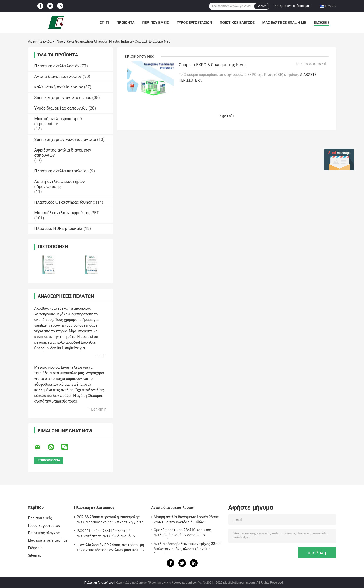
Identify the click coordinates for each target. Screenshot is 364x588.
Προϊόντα (126, 23)
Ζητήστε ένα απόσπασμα (292, 6)
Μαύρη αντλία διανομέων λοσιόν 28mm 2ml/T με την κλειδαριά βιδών (187, 520)
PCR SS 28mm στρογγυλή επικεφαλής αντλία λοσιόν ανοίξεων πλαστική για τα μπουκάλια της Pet (110, 520)
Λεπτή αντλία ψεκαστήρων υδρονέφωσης (60, 184)
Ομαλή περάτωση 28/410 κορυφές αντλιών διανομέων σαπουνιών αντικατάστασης (182, 533)
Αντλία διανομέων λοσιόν (58, 77)
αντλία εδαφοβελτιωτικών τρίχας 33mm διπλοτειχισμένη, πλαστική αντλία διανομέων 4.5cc (188, 547)
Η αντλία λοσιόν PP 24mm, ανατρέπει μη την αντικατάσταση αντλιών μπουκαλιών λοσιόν (111, 548)
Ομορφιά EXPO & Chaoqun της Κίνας (213, 65)
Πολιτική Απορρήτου (99, 583)
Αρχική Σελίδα (40, 41)
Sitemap (35, 555)
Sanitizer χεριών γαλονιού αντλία (65, 140)
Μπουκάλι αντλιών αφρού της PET (67, 213)
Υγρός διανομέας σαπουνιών (61, 108)
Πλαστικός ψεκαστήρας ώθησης (65, 202)
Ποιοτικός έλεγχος (237, 23)
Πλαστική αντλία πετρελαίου (62, 171)
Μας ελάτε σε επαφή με (284, 23)
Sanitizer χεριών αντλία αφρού (63, 98)
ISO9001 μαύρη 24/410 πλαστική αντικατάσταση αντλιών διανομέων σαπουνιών (106, 534)
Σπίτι (104, 23)
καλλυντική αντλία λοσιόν (59, 87)
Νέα (60, 41)
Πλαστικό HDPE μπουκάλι (59, 229)
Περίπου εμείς (156, 23)
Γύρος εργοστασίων (194, 23)
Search (262, 6)
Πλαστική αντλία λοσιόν (57, 66)
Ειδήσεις (322, 23)
